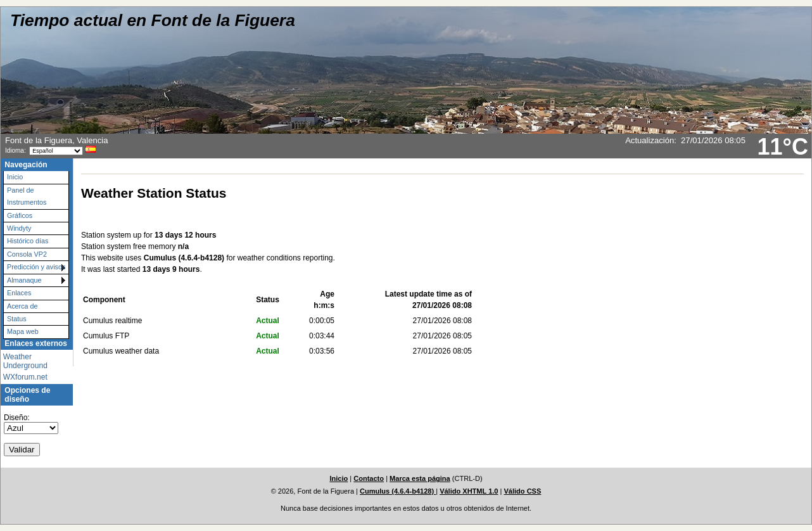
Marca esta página (420, 478)
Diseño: (17, 418)
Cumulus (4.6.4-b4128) (398, 491)
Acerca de (22, 306)
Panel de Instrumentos (27, 196)
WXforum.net (25, 377)
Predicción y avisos (36, 267)
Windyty (19, 228)
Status (17, 319)
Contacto (369, 478)
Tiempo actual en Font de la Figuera (153, 20)
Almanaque (24, 280)
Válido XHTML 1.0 (469, 491)
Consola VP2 (27, 254)
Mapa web (23, 331)
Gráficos (20, 215)
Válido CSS (522, 491)
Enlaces (19, 293)
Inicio (15, 177)
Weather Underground (25, 361)
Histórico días (28, 241)
